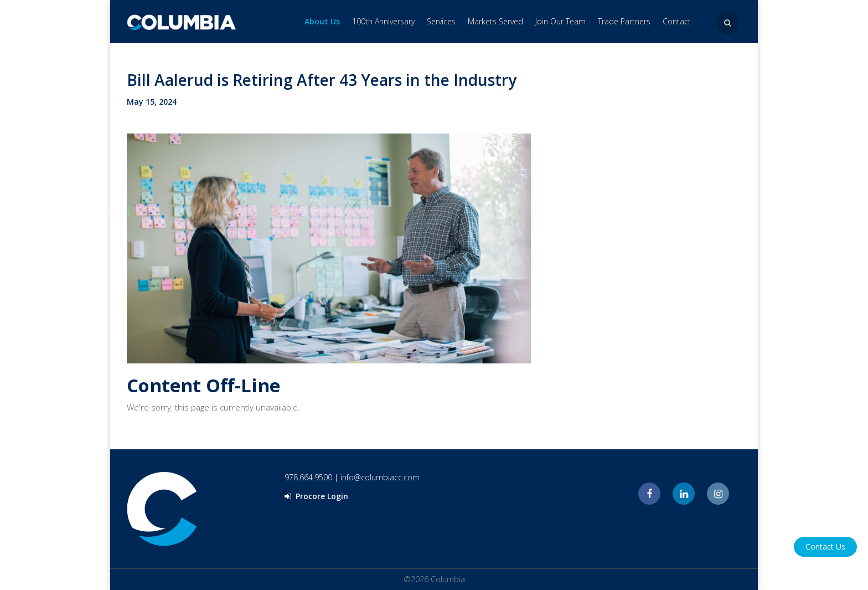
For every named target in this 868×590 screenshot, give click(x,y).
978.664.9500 (308, 477)
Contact (677, 21)
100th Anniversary (383, 21)
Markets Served (495, 21)
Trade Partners (624, 21)
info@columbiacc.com (380, 477)
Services (441, 21)
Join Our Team (560, 21)
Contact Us (825, 547)
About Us (322, 21)
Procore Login (316, 496)
